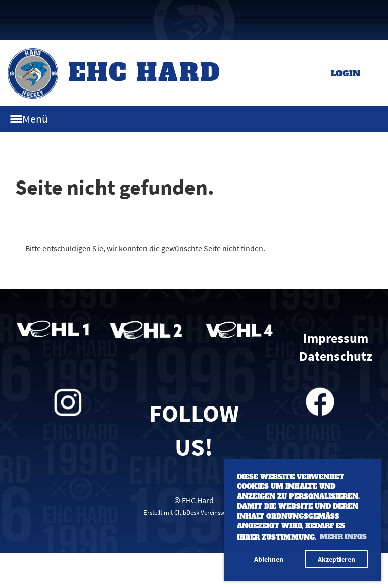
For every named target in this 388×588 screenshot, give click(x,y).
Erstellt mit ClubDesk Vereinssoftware (194, 512)
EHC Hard (145, 72)
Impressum (336, 338)
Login (346, 73)
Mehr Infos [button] (343, 537)
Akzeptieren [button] (336, 559)
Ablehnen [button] (269, 559)
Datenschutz (336, 356)
